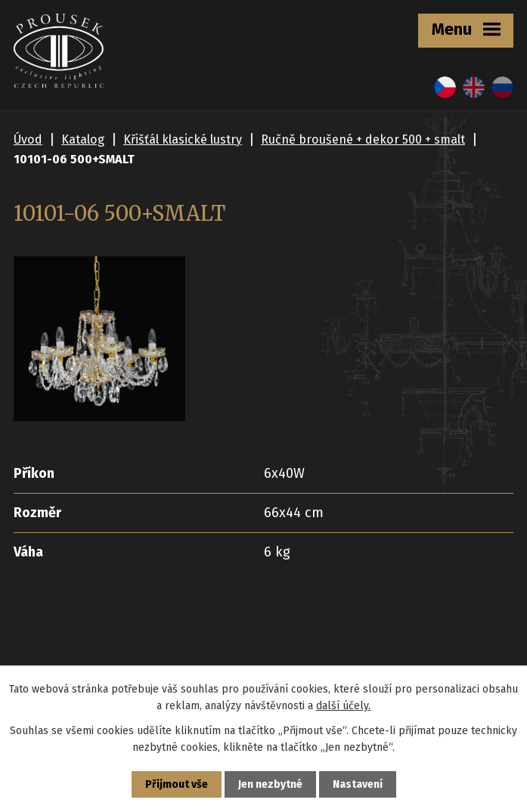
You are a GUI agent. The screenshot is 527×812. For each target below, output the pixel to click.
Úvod (28, 139)
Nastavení (358, 784)
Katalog (83, 139)
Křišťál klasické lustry (183, 139)
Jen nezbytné (270, 784)
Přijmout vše (177, 784)
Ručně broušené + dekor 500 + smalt (363, 139)
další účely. (343, 706)
